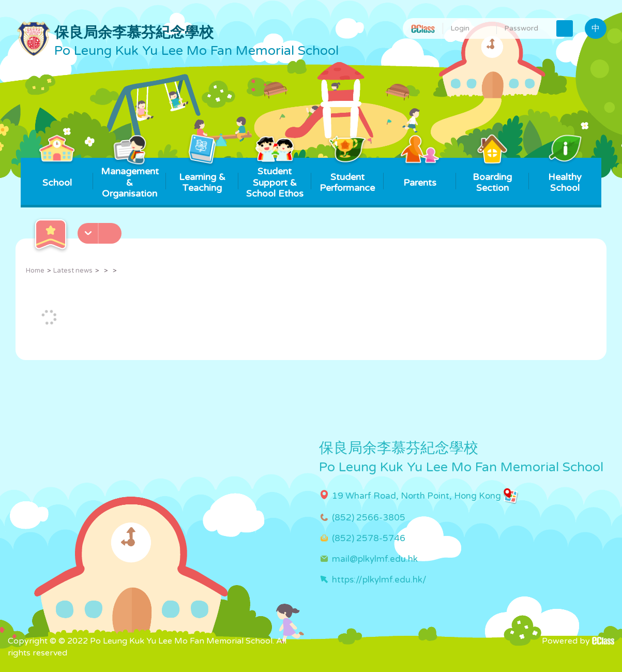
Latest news (73, 271)
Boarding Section (492, 176)
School (57, 173)
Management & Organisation (130, 178)
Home (35, 271)
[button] (101, 230)
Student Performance (347, 176)
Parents (420, 173)
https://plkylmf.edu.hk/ (379, 580)
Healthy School (565, 176)
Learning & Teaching (202, 176)
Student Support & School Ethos (275, 178)
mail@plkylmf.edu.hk (375, 559)
